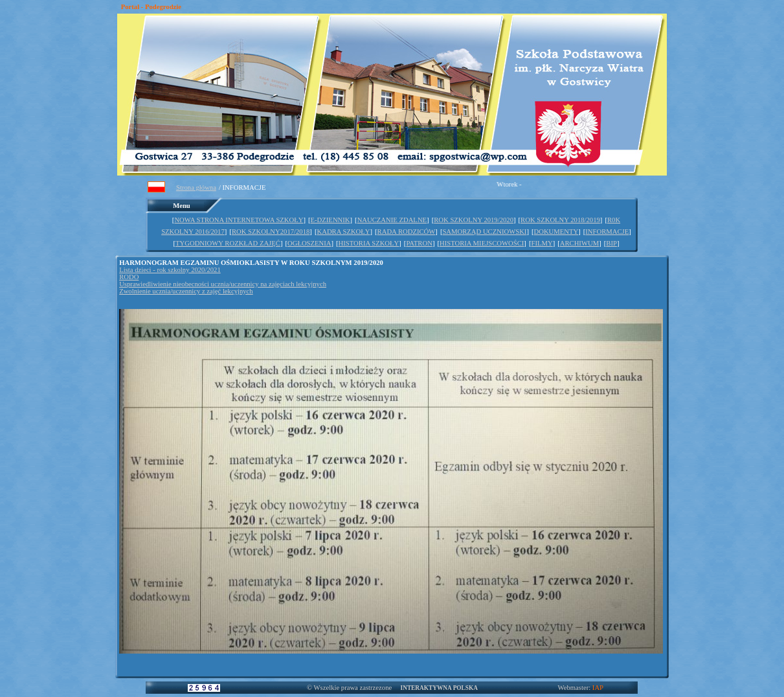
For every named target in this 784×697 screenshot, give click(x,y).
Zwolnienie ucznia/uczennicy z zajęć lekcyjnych (186, 291)
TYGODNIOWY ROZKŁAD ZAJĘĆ (228, 243)
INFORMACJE (607, 232)
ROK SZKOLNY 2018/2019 (560, 220)
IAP (598, 688)
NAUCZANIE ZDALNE (392, 220)
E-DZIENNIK (330, 220)
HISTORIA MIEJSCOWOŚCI (482, 243)
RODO (129, 277)
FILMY (542, 243)
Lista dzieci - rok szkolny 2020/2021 (170, 270)
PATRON (419, 243)
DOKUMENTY (556, 232)
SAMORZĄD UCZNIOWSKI (484, 232)
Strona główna (196, 188)
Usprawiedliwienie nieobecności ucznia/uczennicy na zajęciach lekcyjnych (223, 284)
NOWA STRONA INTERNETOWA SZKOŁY (239, 220)
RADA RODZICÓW (407, 232)
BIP (611, 243)
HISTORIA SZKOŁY (369, 243)
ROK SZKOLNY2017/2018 (271, 232)
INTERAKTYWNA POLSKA (439, 688)
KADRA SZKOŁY (343, 232)
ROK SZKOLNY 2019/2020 (474, 220)
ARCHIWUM (579, 243)
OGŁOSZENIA (309, 243)
